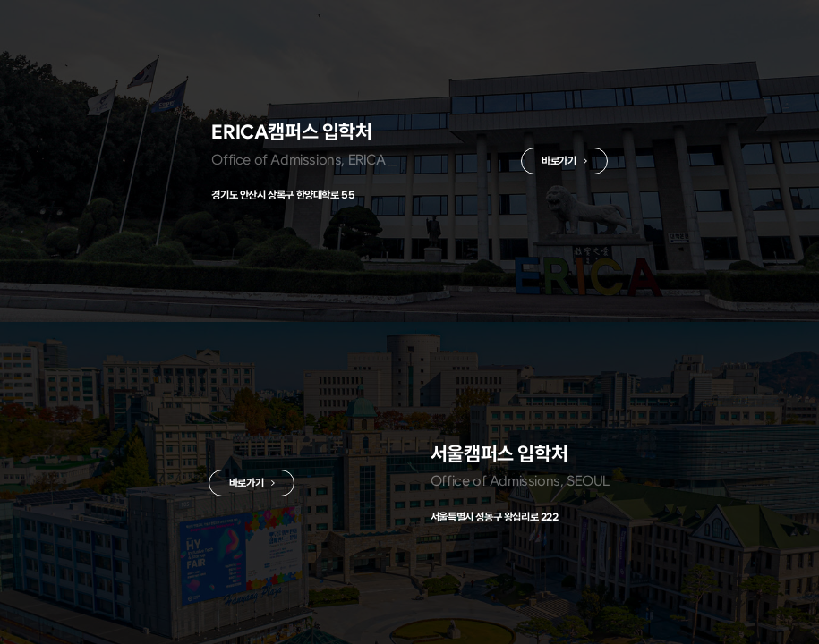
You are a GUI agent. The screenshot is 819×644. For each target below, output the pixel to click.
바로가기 (555, 162)
